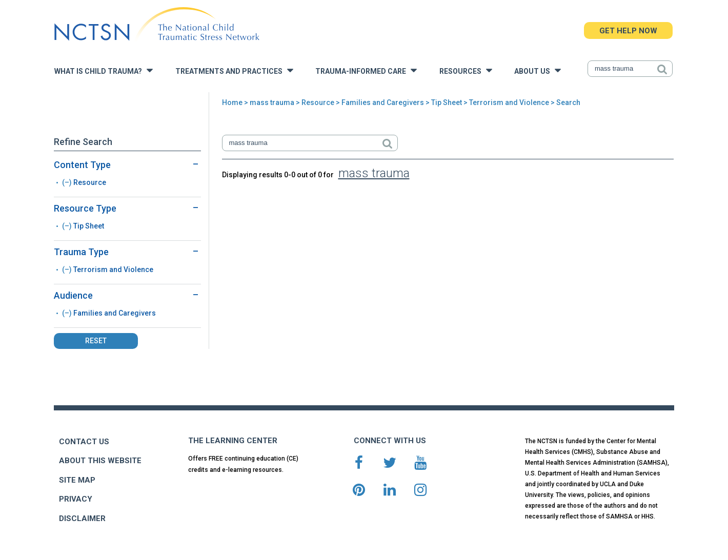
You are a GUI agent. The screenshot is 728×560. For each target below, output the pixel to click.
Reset (96, 341)
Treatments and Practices (234, 70)
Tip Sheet (447, 102)
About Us (538, 70)
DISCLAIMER (82, 518)
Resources (466, 70)
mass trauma (272, 102)
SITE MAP (77, 480)
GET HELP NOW (628, 31)
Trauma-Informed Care (366, 70)
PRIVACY (76, 499)
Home (232, 102)
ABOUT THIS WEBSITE (100, 461)
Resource (318, 102)
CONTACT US (84, 442)
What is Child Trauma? (104, 70)
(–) (68, 182)
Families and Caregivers (383, 102)
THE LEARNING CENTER (233, 441)
